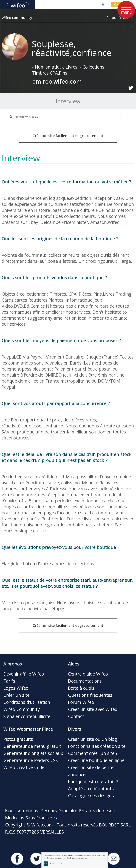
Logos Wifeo (16, 688)
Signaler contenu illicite (27, 716)
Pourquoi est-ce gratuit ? (93, 781)
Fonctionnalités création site (97, 746)
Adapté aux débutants (91, 788)
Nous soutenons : (23, 811)
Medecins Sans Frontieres (31, 818)
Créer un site (16, 695)
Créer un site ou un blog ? (94, 739)
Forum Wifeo (81, 702)
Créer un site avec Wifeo (93, 709)
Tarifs (9, 681)
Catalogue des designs (91, 796)
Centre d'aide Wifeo (88, 674)
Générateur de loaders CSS (31, 760)
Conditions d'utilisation (27, 702)
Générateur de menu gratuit (32, 746)
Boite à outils (81, 688)
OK (46, 864)
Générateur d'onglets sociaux (33, 753)
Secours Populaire (59, 811)
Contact (76, 716)
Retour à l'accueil (120, 18)
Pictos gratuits (18, 739)
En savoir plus (56, 864)
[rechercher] (63, 117)
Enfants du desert (97, 811)
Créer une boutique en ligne (96, 760)
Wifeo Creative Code (24, 767)
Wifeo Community (22, 709)
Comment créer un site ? (93, 753)
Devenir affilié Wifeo (24, 674)
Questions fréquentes (90, 695)
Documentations (85, 681)
